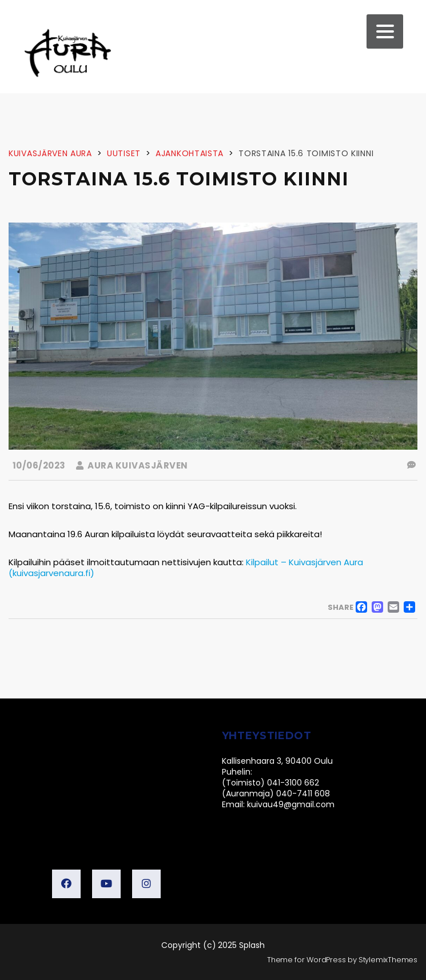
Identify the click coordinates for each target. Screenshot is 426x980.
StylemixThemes (388, 960)
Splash (252, 945)
